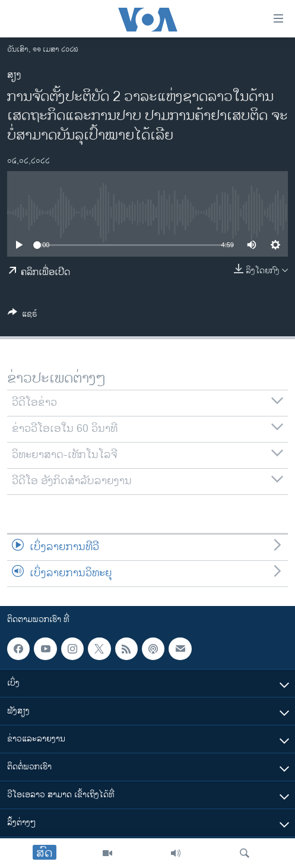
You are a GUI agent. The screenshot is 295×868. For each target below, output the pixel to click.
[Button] (23, 316)
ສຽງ (14, 75)
